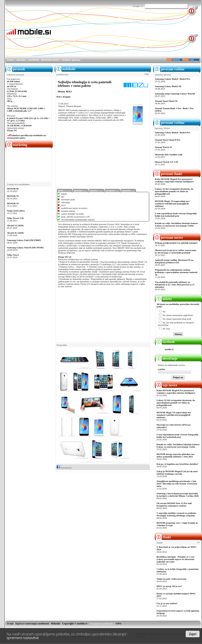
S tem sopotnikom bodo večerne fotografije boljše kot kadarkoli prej (176, 215)
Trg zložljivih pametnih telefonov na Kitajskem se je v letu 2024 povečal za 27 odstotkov (175, 284)
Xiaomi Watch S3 (163, 147)
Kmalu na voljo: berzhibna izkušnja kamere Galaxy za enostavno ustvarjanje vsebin (177, 224)
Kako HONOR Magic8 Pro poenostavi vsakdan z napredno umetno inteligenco (174, 180)
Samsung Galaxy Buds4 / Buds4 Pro (173, 79)
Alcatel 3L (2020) (15, 233)
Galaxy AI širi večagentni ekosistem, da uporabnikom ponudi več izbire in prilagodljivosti (174, 191)
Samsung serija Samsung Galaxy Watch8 (175, 94)
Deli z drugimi (64, 97)
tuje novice (167, 385)
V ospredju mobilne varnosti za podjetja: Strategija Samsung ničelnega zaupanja (177, 514)
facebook (165, 342)
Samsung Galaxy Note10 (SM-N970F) (25, 248)
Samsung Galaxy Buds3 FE (168, 86)
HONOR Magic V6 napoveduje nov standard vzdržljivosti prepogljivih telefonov (172, 204)
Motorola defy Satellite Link (169, 155)
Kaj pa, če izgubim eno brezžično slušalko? (178, 464)
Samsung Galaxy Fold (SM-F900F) (24, 240)
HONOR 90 (13, 189)
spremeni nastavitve (23, 638)
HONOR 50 (13, 203)
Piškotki (56, 623)
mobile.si (169, 349)
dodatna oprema (71, 60)
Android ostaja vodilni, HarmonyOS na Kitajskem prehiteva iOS (174, 261)
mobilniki (34, 60)
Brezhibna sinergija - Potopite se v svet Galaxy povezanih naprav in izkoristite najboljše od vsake (176, 559)
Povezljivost (110, 190)
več (198, 542)
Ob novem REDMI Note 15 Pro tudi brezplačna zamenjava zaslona (174, 504)
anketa (164, 299)
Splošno (60, 190)
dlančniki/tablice (50, 60)
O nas (10, 623)
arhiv (147, 74)
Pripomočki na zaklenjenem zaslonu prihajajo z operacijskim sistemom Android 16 (176, 272)
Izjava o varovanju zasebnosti (32, 623)
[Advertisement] (77, 35)
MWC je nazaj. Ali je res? (169, 586)
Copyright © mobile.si (75, 623)
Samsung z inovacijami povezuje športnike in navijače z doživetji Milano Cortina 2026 (178, 495)
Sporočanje (78, 190)
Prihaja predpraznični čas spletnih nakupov (176, 243)
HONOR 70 (13, 196)
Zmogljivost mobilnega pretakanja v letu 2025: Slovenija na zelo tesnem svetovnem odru (177, 484)
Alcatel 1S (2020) (15, 225)
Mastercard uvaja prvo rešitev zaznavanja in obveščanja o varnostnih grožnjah (176, 251)
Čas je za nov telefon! (167, 603)
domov (11, 60)
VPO (118, 623)
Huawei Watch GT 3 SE (167, 162)
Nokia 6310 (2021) (16, 211)
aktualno (21, 60)
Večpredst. (93, 190)
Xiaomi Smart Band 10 (166, 101)
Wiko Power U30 (15, 218)
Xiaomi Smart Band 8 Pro (168, 140)
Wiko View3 (13, 255)
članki (163, 537)
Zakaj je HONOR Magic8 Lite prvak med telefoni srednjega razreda (177, 473)
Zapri (193, 634)
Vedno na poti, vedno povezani (171, 579)
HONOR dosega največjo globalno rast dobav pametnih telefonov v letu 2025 (176, 455)
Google (136, 6)
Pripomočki (126, 190)
